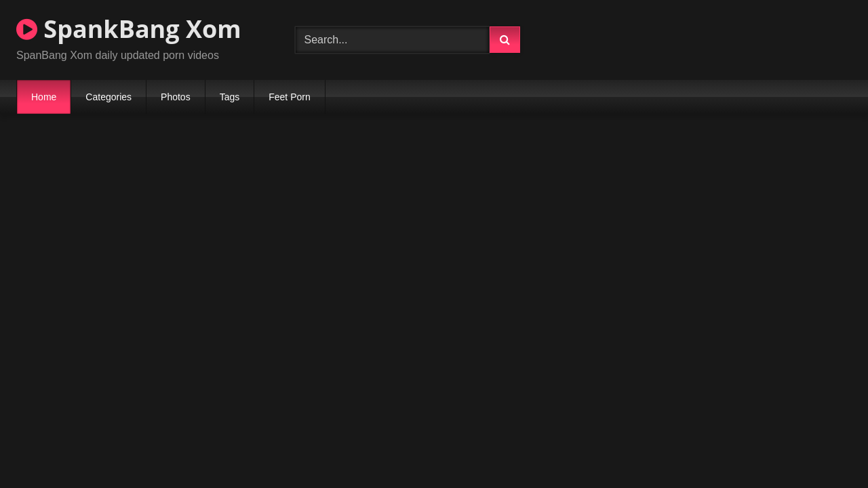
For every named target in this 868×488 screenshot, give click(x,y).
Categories (108, 97)
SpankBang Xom (129, 29)
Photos (176, 97)
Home (44, 97)
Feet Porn (289, 97)
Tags (230, 97)
